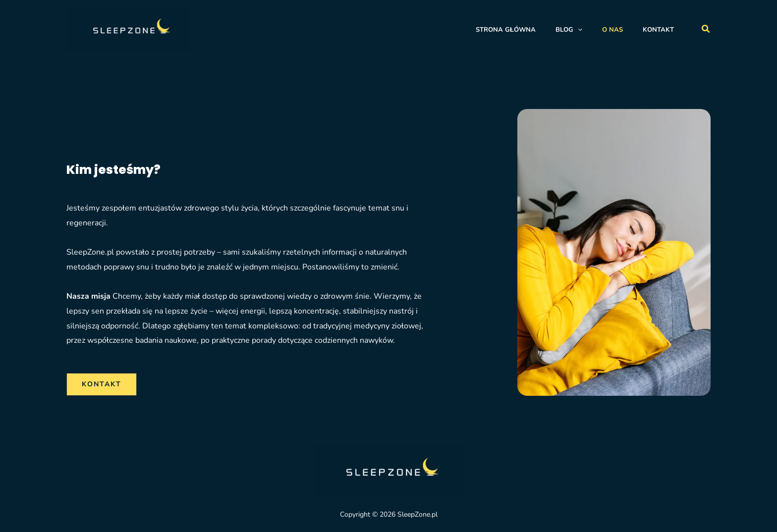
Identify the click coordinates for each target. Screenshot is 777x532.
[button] (706, 29)
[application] (578, 30)
